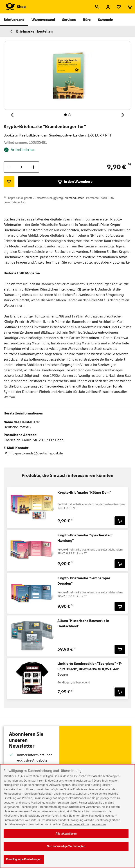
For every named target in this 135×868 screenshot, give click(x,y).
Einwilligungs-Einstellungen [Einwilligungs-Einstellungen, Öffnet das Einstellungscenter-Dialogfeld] (24, 863)
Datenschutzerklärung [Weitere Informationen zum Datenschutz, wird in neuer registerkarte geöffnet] (76, 828)
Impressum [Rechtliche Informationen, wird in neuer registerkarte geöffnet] (99, 828)
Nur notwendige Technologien (66, 850)
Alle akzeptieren (66, 837)
